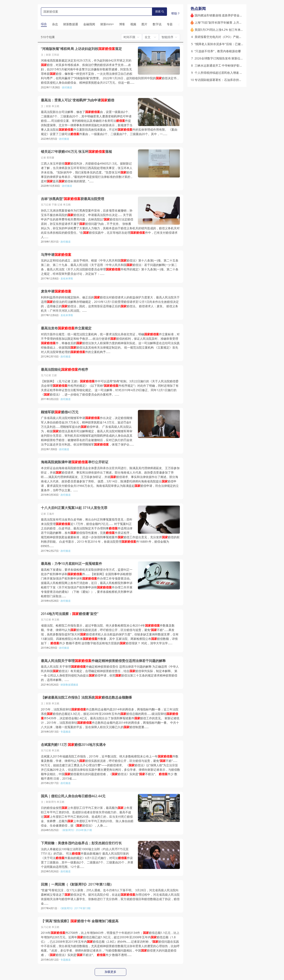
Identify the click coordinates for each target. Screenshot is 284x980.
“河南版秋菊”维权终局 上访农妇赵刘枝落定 (81, 49)
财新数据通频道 (69, 685)
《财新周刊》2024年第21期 (76, 830)
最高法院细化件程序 (65, 370)
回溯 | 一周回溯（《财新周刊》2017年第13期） (77, 884)
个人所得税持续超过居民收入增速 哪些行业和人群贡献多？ (233, 73)
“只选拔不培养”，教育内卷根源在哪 (218, 51)
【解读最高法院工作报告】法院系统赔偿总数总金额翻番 (86, 697)
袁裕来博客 (67, 279)
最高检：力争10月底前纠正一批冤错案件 (71, 564)
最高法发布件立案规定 (66, 328)
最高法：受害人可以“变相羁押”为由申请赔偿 (78, 100)
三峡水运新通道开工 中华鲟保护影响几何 (222, 65)
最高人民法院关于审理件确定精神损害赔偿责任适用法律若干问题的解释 (103, 661)
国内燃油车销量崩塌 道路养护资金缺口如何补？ (226, 15)
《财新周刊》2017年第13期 (75, 908)
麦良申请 (56, 291)
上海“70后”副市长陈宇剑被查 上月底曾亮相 (223, 22)
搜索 (160, 11)
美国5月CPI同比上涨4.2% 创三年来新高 (221, 30)
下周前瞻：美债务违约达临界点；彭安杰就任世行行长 (81, 843)
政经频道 (67, 87)
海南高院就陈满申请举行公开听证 (75, 462)
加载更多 (110, 972)
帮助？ (176, 13)
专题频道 (66, 732)
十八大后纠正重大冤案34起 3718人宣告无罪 (74, 508)
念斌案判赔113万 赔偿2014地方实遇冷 (73, 745)
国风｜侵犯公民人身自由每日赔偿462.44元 (73, 796)
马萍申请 (56, 255)
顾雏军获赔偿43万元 (60, 412)
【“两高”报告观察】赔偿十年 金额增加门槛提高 (80, 921)
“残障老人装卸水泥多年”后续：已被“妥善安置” (225, 44)
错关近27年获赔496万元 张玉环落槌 (77, 152)
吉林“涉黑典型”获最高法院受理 (73, 199)
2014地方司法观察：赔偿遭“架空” (70, 614)
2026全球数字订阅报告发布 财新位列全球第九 (225, 58)
